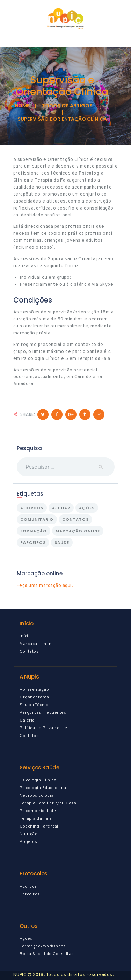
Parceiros (30, 894)
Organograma (34, 697)
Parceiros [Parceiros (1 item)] (33, 542)
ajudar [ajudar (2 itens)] (61, 508)
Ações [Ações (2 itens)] (87, 508)
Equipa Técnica (35, 705)
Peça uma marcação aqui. (45, 586)
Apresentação (34, 690)
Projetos (28, 842)
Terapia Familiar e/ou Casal (49, 803)
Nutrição (28, 834)
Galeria (27, 720)
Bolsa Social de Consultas (47, 954)
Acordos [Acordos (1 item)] (32, 508)
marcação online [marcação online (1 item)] (78, 531)
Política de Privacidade (43, 728)
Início (25, 636)
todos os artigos (67, 106)
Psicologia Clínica (38, 780)
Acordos (28, 887)
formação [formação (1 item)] (34, 531)
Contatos (29, 652)
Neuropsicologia (37, 796)
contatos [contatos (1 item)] (75, 519)
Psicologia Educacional (43, 788)
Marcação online (37, 644)
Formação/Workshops (43, 946)
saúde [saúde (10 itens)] (62, 542)
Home (22, 106)
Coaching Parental (39, 826)
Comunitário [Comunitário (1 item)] (37, 519)
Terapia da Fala (36, 819)
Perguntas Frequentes (43, 713)
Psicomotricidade (38, 811)
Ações (26, 939)
